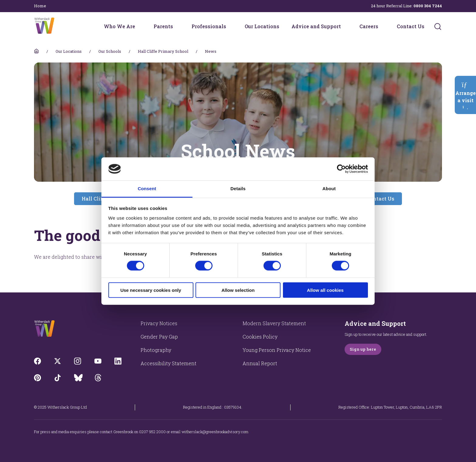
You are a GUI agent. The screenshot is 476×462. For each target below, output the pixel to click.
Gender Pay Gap (159, 337)
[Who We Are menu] (139, 26)
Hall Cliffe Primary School (163, 51)
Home (40, 6)
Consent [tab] (147, 189)
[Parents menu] (177, 26)
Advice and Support (316, 26)
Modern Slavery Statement (274, 323)
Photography (156, 350)
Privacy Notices (159, 323)
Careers (369, 26)
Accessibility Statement (168, 363)
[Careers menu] (382, 26)
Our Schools (110, 51)
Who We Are (119, 26)
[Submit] (438, 26)
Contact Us (411, 26)
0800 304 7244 (428, 6)
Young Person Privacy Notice (277, 350)
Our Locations (262, 26)
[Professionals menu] (230, 26)
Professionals (209, 26)
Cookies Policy (260, 337)
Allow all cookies (325, 290)
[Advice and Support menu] (345, 26)
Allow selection (238, 290)
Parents (163, 26)
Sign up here (363, 349)
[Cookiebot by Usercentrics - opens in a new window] (341, 169)
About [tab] (329, 189)
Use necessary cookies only (151, 290)
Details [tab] (238, 189)
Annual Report (260, 363)
